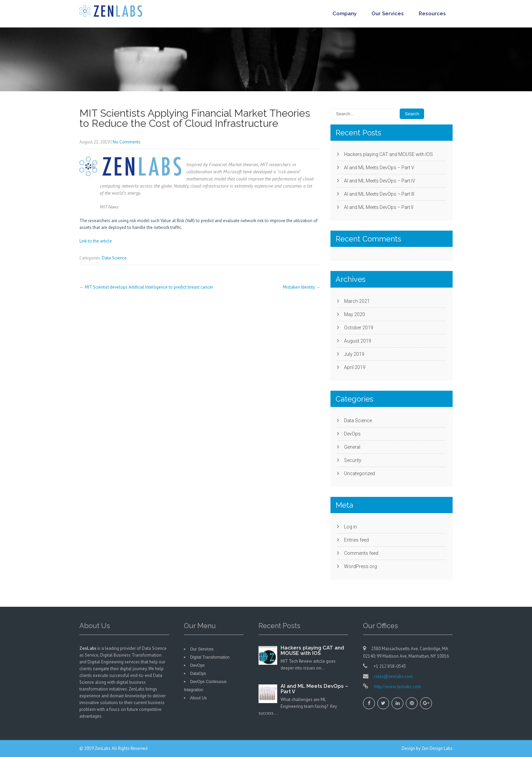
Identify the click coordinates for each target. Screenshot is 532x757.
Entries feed (356, 540)
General (352, 447)
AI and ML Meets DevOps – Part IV (380, 181)
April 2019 (355, 367)
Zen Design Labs (437, 748)
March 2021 (357, 301)
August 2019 (358, 341)
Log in (350, 527)
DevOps (352, 434)
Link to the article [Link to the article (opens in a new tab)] (96, 241)
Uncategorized (359, 473)
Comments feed (361, 553)
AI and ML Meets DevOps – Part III (379, 194)
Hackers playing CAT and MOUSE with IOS (388, 154)
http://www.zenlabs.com (397, 687)
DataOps (198, 674)
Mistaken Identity (302, 287)
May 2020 (355, 314)
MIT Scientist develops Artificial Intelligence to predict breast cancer (146, 287)
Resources (432, 14)
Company (345, 14)
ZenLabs (103, 748)
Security (353, 460)
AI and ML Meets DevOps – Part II (379, 207)
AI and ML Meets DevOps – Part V (379, 168)
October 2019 (359, 328)
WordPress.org (360, 566)
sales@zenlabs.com (393, 676)
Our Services (388, 14)
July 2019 (354, 354)
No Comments (127, 142)
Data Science (114, 258)
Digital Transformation (210, 657)
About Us (198, 698)
